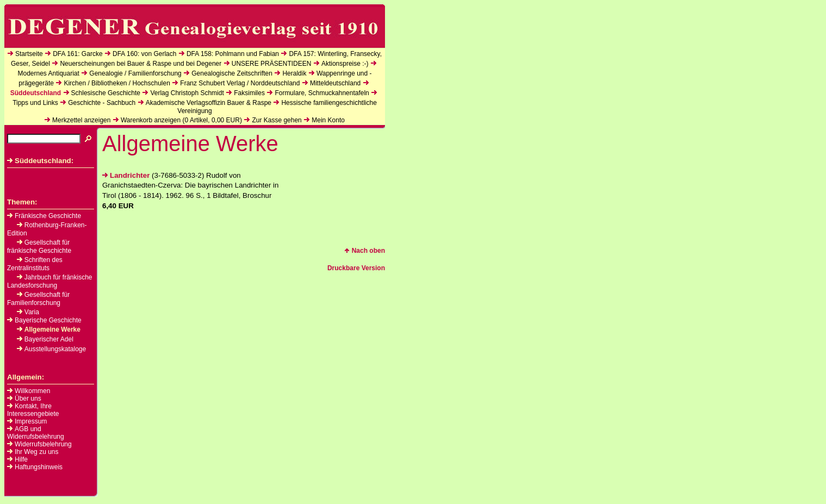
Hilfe (21, 459)
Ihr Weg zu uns (36, 452)
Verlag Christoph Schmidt (187, 93)
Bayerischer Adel (45, 339)
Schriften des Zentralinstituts (35, 264)
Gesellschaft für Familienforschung (38, 299)
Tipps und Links (35, 103)
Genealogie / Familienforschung (135, 73)
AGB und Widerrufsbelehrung (36, 433)
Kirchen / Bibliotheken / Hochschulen (117, 83)
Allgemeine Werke (49, 329)
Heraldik (294, 73)
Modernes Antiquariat (48, 73)
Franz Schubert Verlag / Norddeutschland (240, 83)
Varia (28, 312)
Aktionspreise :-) (345, 64)
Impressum (31, 421)
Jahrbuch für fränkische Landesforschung (50, 281)
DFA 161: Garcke (77, 54)
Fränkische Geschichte (44, 216)
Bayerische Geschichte (44, 320)
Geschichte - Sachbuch (102, 103)
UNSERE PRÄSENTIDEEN (272, 64)
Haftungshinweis (39, 467)
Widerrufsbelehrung (43, 444)
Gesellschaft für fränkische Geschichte (39, 247)
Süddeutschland (36, 93)
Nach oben (365, 251)
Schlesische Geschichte (106, 93)
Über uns (28, 399)
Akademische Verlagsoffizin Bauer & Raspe (209, 103)
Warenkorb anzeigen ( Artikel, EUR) (181, 120)
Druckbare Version (356, 268)
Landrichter (126, 175)
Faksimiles (249, 93)
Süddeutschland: (40, 161)
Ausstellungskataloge (51, 349)
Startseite (29, 54)
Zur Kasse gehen (277, 120)
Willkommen (32, 391)
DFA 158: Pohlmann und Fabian (233, 54)
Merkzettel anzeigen (81, 120)
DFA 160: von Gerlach (144, 54)
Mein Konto (328, 120)
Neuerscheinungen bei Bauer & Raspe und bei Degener (141, 64)
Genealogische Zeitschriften (232, 73)
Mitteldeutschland (335, 83)
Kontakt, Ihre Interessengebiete (33, 410)
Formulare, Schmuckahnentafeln (322, 93)
